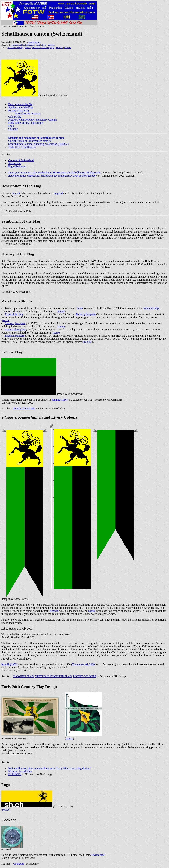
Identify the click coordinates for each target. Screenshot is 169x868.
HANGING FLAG (23, 676)
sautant (16, 193)
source (61, 311)
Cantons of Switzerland (21, 160)
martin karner (35, 42)
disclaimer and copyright (43, 48)
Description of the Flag (21, 104)
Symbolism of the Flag (21, 107)
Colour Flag (15, 117)
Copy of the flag (14, 314)
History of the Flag (18, 110)
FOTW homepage (15, 48)
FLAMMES (15, 774)
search (28, 48)
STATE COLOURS (24, 408)
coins (80, 308)
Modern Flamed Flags (20, 771)
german (51, 45)
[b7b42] (88, 342)
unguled (58, 193)
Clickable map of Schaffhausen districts (30, 141)
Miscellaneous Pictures (28, 114)
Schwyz (54, 611)
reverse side (98, 855)
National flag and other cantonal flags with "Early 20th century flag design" (49, 768)
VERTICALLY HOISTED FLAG (53, 676)
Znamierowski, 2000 (83, 664)
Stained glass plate (15, 323)
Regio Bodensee (17, 166)
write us (59, 48)
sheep (44, 45)
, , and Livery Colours (32, 120)
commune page (151, 308)
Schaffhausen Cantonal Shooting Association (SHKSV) (38, 144)
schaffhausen (29, 45)
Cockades (19, 864)
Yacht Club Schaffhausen (22, 147)
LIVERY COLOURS (85, 676)
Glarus (92, 611)
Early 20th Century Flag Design (26, 123)
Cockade (13, 129)
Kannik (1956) (60, 400)
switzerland (17, 45)
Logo (11, 126)
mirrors (67, 48)
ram (38, 45)
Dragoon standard (15, 336)
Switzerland (15, 163)
